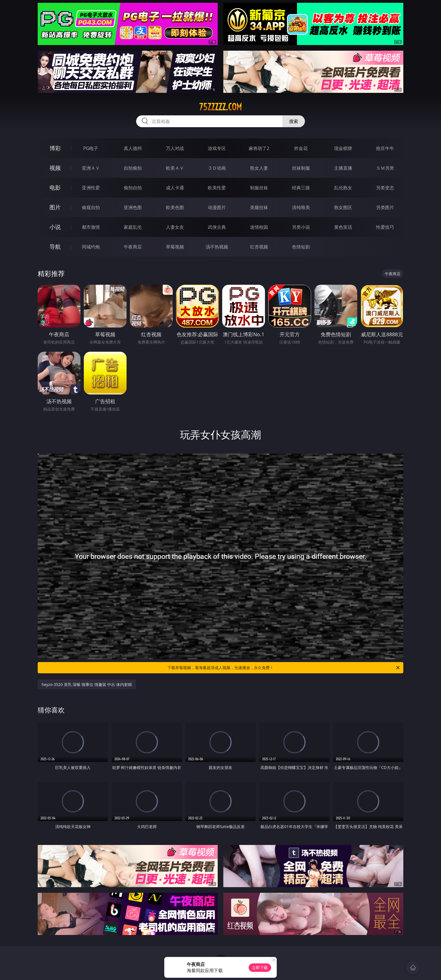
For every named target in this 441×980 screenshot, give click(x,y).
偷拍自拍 (133, 188)
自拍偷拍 (133, 168)
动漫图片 (217, 207)
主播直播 (343, 168)
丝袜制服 (301, 168)
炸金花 (301, 148)
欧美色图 (175, 207)
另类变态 (385, 188)
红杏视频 (259, 247)
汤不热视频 (217, 247)
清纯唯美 (301, 207)
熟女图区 (343, 207)
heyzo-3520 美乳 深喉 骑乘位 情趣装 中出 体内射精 (87, 684)
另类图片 (385, 207)
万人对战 (175, 148)
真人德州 (133, 148)
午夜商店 (133, 247)
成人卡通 (175, 188)
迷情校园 (259, 227)
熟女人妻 (259, 168)
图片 (55, 207)
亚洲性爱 (91, 188)
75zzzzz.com (220, 107)
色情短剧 (301, 247)
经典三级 (301, 188)
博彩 (55, 148)
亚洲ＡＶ (91, 168)
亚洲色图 (133, 207)
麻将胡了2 (259, 148)
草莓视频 (175, 247)
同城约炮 (91, 247)
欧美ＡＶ (175, 168)
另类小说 (301, 227)
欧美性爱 (217, 188)
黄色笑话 (343, 227)
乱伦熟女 (343, 188)
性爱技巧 (385, 227)
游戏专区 (217, 148)
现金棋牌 (343, 148)
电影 (55, 188)
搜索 (294, 121)
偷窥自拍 (91, 207)
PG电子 (91, 148)
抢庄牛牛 (385, 148)
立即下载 (260, 967)
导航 (55, 247)
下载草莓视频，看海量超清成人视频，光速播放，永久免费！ (284, 668)
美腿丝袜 (259, 207)
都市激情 (91, 227)
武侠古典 (217, 227)
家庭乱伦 (133, 227)
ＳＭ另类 (385, 168)
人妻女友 (175, 227)
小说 (55, 227)
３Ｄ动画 (217, 168)
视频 (55, 168)
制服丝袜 (259, 188)
